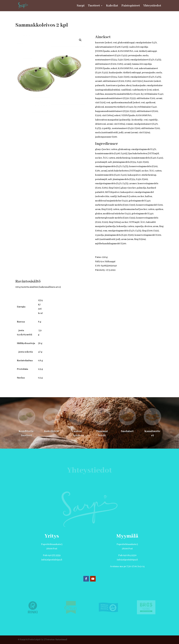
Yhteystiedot (152, 6)
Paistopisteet (131, 6)
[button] (80, 40)
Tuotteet (94, 6)
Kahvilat (112, 6)
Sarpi (81, 6)
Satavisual (61, 640)
